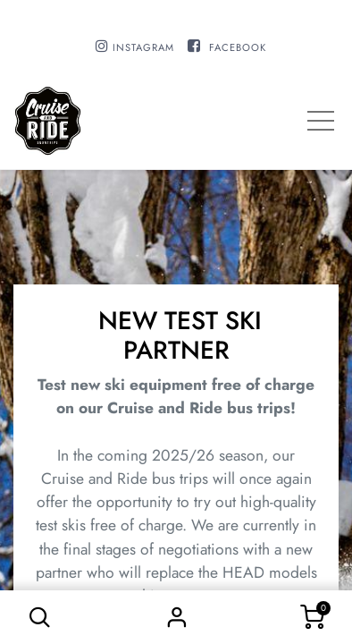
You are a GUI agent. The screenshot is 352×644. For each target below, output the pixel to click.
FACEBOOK (238, 47)
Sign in (176, 617)
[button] (40, 617)
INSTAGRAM (143, 47)
